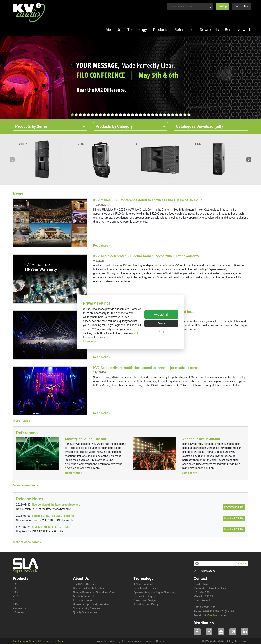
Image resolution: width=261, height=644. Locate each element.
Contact (200, 578)
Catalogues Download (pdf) (199, 126)
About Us (113, 30)
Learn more (90, 341)
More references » (25, 485)
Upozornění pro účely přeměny (91, 604)
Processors (20, 608)
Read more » (102, 245)
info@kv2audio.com (215, 615)
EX (14, 584)
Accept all (161, 314)
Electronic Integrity (144, 596)
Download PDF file (234, 507)
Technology (137, 30)
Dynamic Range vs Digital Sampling (154, 592)
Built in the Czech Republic (89, 588)
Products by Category (114, 126)
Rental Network (238, 30)
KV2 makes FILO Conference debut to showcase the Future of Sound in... (149, 200)
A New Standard (143, 584)
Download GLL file (234, 518)
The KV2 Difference (85, 584)
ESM (16, 604)
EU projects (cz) (82, 600)
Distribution (242, 6)
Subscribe (241, 563)
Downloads (209, 30)
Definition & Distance (146, 588)
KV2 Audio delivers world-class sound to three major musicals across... (148, 368)
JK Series (18, 612)
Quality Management (85, 612)
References (184, 30)
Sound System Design (146, 604)
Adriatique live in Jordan (201, 439)
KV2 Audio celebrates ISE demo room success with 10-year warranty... (148, 256)
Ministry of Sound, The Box (86, 439)
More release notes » (27, 542)
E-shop (223, 6)
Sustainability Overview (87, 608)
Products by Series (31, 126)
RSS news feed (205, 571)
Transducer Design (144, 600)
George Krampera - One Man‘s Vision (95, 592)
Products (161, 30)
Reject (161, 323)
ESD (15, 592)
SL (14, 600)
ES (14, 588)
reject (135, 333)
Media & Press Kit (84, 596)
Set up (161, 331)
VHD (15, 596)
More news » (22, 421)
